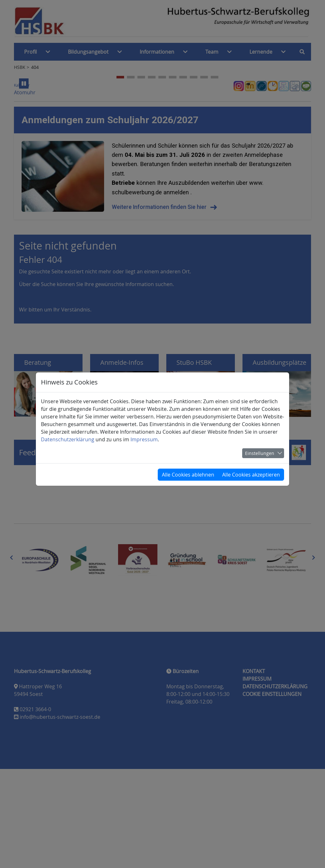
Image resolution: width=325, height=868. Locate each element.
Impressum (144, 439)
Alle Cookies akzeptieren (251, 475)
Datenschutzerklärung (68, 439)
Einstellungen (260, 453)
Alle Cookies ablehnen (188, 475)
